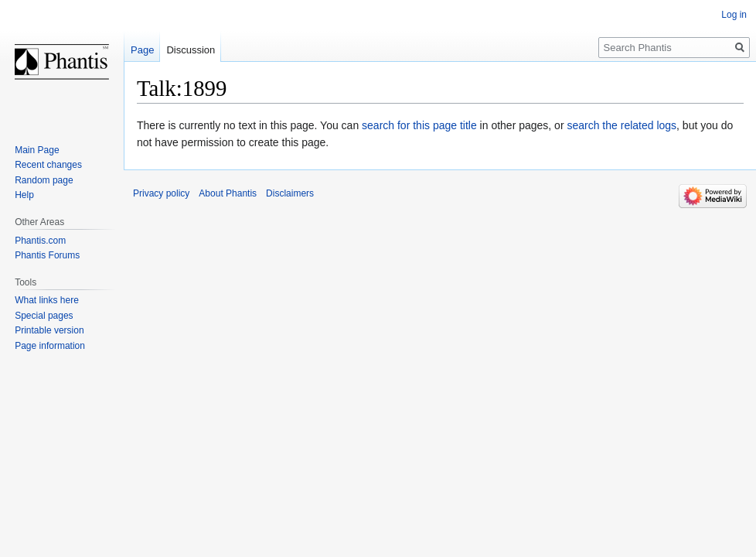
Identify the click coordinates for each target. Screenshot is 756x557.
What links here (47, 300)
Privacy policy (161, 193)
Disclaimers (290, 193)
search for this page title (419, 125)
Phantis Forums (47, 255)
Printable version (49, 330)
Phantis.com (40, 241)
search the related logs (621, 125)
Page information (50, 346)
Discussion (191, 50)
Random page (44, 180)
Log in (734, 15)
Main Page (37, 150)
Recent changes (48, 165)
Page (142, 50)
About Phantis (228, 193)
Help (24, 195)
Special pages (44, 316)
